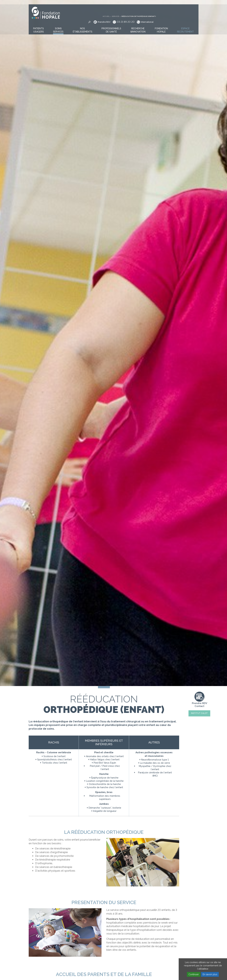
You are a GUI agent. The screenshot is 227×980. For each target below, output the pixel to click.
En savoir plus (210, 974)
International (190, 8)
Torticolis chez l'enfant (55, 763)
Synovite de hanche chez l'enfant (105, 787)
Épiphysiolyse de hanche (105, 778)
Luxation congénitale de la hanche (105, 781)
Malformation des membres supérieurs (105, 797)
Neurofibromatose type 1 (155, 760)
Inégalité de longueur (105, 811)
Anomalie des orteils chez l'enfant (105, 756)
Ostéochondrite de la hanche (105, 784)
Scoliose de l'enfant (55, 756)
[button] (39, 25)
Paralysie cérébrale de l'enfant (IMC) (155, 774)
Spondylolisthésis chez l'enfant (55, 760)
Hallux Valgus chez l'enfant (105, 760)
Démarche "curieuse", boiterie (105, 808)
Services (158, 2)
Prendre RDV (147, 8)
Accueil (149, 2)
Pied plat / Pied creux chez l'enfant (105, 768)
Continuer (194, 974)
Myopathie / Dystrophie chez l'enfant (155, 768)
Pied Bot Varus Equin (105, 763)
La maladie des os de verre (155, 763)
